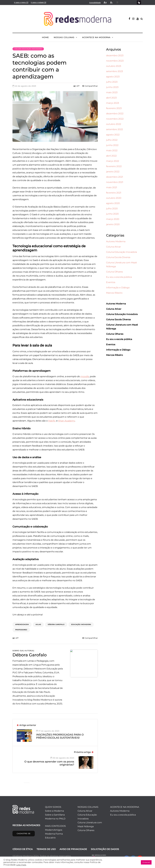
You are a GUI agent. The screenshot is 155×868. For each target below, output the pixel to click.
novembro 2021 (115, 182)
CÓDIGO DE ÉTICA (23, 849)
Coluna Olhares (114, 272)
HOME (45, 37)
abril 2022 (111, 156)
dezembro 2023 (115, 55)
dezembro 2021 (115, 177)
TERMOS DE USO (46, 849)
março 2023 (113, 103)
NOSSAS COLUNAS (64, 37)
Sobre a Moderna (54, 811)
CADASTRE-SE (24, 833)
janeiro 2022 (113, 172)
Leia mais (21, 865)
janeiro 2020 (113, 224)
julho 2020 (112, 209)
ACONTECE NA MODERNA (96, 37)
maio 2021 (112, 187)
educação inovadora (81, 624)
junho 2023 (112, 87)
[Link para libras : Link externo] (139, 2)
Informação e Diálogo (118, 288)
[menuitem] (21, 2)
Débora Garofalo (56, 624)
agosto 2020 (113, 203)
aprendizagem (22, 624)
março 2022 (113, 161)
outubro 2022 (114, 124)
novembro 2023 (115, 61)
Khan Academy (67, 421)
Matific (52, 421)
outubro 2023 (114, 66)
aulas (38, 624)
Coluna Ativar (113, 247)
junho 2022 (112, 145)
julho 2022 (112, 140)
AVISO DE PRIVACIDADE (73, 849)
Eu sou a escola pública (119, 277)
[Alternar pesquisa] (142, 19)
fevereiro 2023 (114, 108)
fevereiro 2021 (114, 193)
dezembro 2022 (115, 114)
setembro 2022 (114, 129)
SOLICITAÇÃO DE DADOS (105, 849)
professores (21, 630)
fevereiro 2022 (114, 166)
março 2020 (113, 219)
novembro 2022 (115, 119)
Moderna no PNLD (55, 819)
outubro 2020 (114, 198)
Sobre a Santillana (55, 815)
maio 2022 (112, 150)
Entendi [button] (146, 862)
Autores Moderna (116, 241)
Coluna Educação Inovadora (28, 49)
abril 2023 (111, 98)
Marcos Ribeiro (114, 293)
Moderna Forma (54, 834)
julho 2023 (112, 82)
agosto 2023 (113, 77)
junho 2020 (112, 214)
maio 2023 (112, 92)
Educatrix (50, 838)
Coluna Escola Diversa (118, 257)
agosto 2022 (113, 135)
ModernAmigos (54, 830)
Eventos (111, 282)
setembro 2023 (114, 71)
